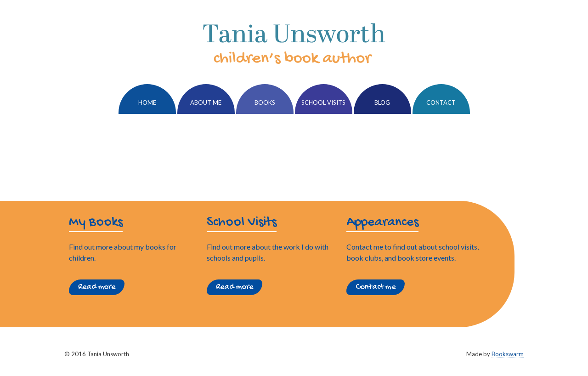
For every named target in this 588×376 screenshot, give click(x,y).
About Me (206, 103)
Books (265, 103)
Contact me (376, 287)
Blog (382, 103)
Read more (97, 287)
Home (147, 103)
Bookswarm (508, 354)
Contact (441, 103)
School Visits (323, 103)
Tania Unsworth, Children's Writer (294, 44)
